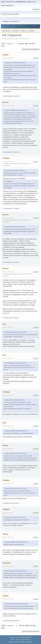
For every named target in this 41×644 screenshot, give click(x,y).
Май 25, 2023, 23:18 (8, 272)
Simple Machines (26, 640)
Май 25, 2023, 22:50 (8, 58)
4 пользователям (7, 262)
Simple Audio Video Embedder (17, 642)
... (18, 44)
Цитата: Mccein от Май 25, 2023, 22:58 (16, 332)
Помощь (12, 637)
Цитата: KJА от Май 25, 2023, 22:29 (15, 63)
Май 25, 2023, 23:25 (8, 327)
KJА (4, 324)
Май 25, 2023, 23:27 (8, 358)
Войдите (30, 2)
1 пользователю (7, 318)
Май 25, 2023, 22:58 (8, 218)
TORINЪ (6, 158)
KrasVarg (7, 563)
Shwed (6, 55)
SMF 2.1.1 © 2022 (16, 640)
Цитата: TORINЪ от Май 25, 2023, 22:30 (16, 110)
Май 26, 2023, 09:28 (8, 599)
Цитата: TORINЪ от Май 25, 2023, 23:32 (16, 431)
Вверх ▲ (29, 637)
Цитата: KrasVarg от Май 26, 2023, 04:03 (16, 604)
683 (30, 44)
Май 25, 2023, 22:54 (8, 106)
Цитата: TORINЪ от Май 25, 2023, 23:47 (16, 542)
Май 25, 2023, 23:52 (8, 513)
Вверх (4, 626)
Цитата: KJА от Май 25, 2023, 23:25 (15, 400)
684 (33, 44)
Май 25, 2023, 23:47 (8, 484)
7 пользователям (7, 621)
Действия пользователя (31, 49)
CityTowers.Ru (10, 14)
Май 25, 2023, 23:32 (8, 395)
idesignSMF (29, 642)
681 (23, 44)
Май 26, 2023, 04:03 (8, 566)
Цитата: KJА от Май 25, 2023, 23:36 (15, 517)
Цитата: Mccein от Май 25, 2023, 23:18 (16, 363)
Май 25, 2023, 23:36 (8, 426)
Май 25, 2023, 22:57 (8, 162)
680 (20, 44)
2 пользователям (7, 96)
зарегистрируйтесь (7, 5)
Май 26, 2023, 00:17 (8, 537)
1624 (3, 46)
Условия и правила (20, 637)
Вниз (3, 44)
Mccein (6, 102)
